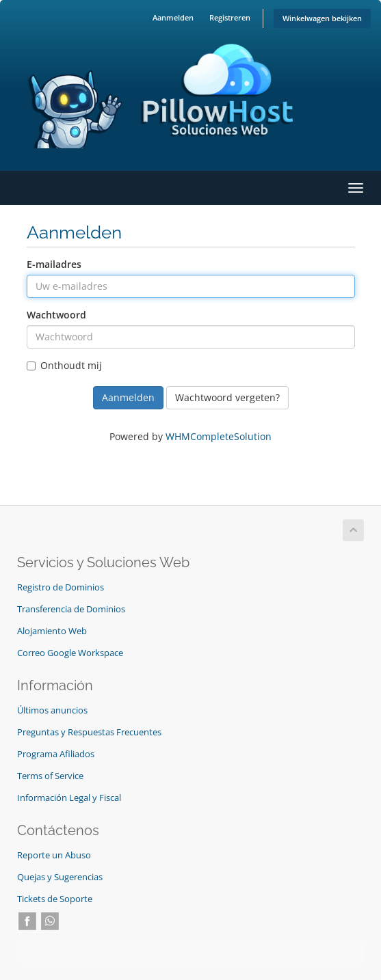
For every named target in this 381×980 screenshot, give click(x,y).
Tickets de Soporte (55, 899)
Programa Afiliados (56, 754)
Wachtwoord (56, 315)
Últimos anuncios (52, 710)
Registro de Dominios (61, 587)
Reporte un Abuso (54, 855)
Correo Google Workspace (70, 653)
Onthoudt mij (64, 365)
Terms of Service (50, 776)
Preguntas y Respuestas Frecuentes (89, 732)
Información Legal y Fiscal (69, 798)
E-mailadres (54, 264)
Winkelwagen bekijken (322, 18)
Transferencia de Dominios (71, 609)
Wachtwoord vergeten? (227, 397)
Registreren (230, 17)
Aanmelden (173, 17)
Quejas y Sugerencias (60, 877)
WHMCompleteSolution (219, 436)
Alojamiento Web (52, 631)
